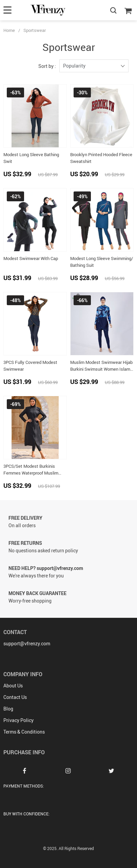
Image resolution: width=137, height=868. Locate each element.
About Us (13, 686)
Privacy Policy (18, 720)
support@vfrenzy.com (27, 643)
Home (9, 30)
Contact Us (15, 697)
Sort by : (47, 66)
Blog (8, 709)
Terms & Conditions (24, 732)
